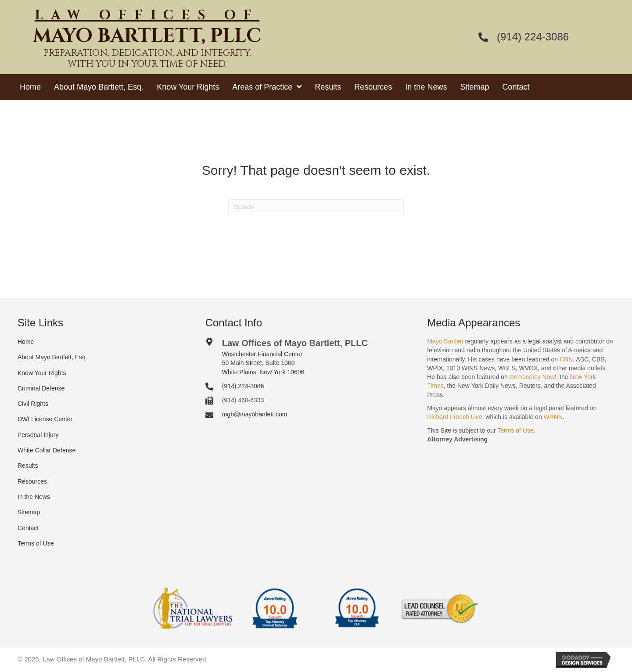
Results (28, 466)
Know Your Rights (42, 373)
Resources (32, 481)
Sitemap (29, 512)
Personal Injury (38, 435)
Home (26, 342)
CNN (566, 359)
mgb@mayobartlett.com (255, 414)
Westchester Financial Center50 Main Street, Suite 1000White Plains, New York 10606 (263, 363)
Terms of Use (36, 543)
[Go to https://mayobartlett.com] (147, 42)
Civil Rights (33, 404)
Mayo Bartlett (445, 341)
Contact (28, 528)
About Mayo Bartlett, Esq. (52, 357)
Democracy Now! (533, 377)
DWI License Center (45, 419)
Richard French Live (454, 417)
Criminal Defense (41, 388)
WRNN (553, 417)
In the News (34, 497)
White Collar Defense (47, 450)
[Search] (316, 207)
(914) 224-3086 (533, 37)
